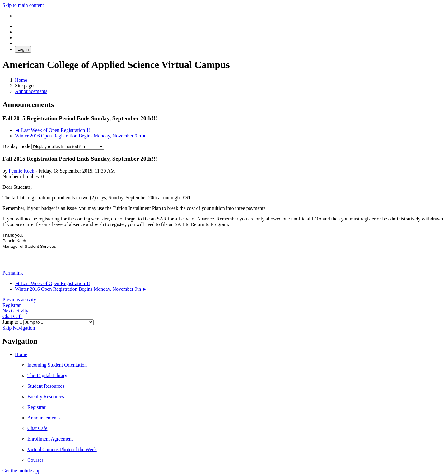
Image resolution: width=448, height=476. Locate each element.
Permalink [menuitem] (13, 273)
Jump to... (13, 322)
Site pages (25, 86)
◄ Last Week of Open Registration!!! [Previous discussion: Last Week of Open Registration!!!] (52, 130)
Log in (23, 49)
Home (21, 354)
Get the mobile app (21, 471)
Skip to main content (23, 5)
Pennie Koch (21, 171)
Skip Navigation (19, 328)
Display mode (17, 146)
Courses (35, 460)
